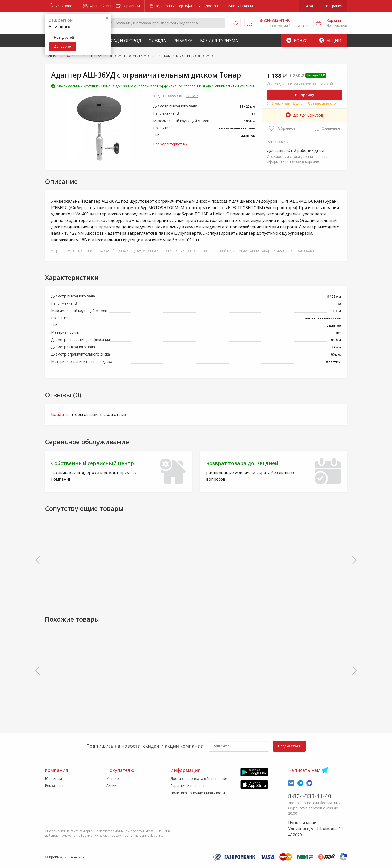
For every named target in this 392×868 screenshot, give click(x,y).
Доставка (214, 6)
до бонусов (305, 115)
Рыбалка (183, 41)
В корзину (305, 95)
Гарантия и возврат (187, 786)
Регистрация (331, 6)
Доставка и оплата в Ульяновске (199, 779)
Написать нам (304, 770)
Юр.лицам (128, 6)
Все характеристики (170, 144)
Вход (309, 6)
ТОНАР (192, 96)
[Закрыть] (107, 18)
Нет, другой (64, 37)
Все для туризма (219, 41)
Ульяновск (62, 6)
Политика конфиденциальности (198, 793)
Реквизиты (54, 786)
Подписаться (289, 746)
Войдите (60, 414)
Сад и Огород (126, 41)
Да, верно (62, 46)
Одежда (157, 41)
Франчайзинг (97, 6)
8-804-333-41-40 (310, 796)
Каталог (113, 779)
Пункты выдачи (240, 6)
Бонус (297, 41)
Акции (330, 41)
